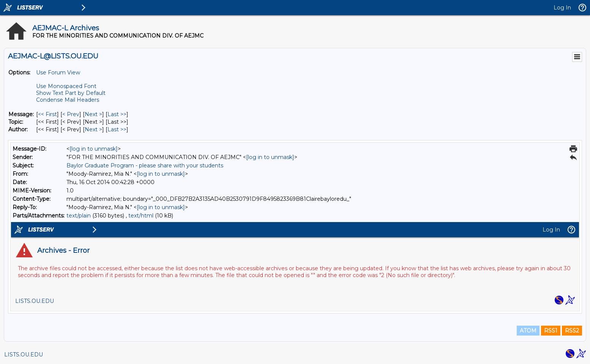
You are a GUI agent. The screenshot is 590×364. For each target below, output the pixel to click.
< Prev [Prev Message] (71, 114)
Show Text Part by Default (71, 93)
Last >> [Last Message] (117, 114)
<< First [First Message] (47, 114)
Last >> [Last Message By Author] (117, 129)
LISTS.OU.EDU (24, 355)
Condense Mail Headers (68, 100)
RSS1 (551, 331)
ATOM (528, 331)
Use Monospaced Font (66, 86)
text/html (141, 216)
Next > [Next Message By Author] (93, 129)
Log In (562, 8)
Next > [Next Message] (93, 114)
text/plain (79, 216)
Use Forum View (58, 72)
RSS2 (572, 331)
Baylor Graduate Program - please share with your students (145, 165)
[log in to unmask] (94, 149)
